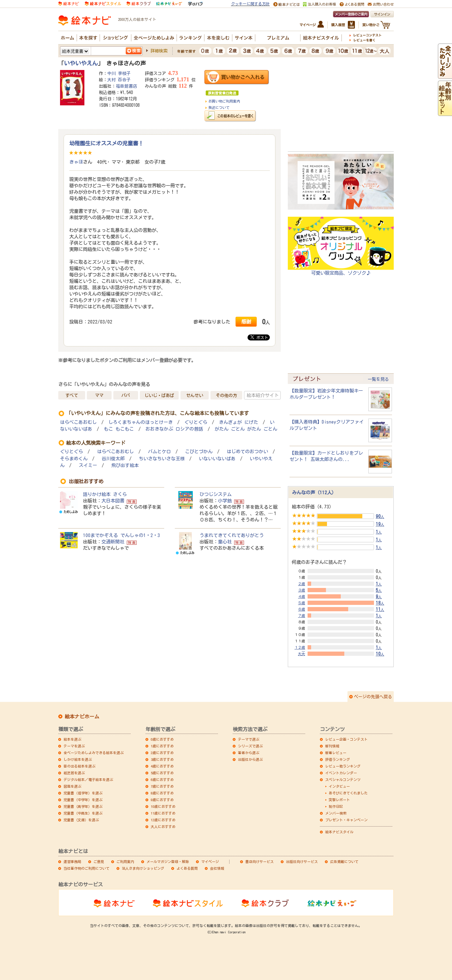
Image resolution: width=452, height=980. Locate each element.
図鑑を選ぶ (72, 786)
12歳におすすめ (163, 820)
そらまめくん (74, 459)
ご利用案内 (125, 862)
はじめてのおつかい (247, 452)
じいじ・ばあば (159, 395)
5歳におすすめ (162, 773)
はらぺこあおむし (78, 422)
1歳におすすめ (162, 746)
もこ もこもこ (119, 429)
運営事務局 (72, 862)
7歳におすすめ (162, 786)
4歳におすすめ (162, 766)
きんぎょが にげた (239, 422)
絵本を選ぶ (72, 739)
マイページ (210, 862)
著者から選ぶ (249, 753)
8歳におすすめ (162, 793)
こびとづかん (199, 452)
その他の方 (226, 395)
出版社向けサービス (302, 862)
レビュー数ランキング (343, 766)
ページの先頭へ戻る (373, 696)
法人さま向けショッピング (143, 868)
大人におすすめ (163, 827)
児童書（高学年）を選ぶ (83, 806)
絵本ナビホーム (82, 717)
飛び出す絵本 (125, 465)
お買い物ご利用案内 (224, 101)
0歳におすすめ (162, 739)
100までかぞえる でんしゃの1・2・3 (121, 535)
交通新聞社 (113, 542)
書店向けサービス (260, 862)
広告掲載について (344, 862)
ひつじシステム (216, 494)
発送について (219, 107)
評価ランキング (338, 759)
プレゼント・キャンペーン (346, 820)
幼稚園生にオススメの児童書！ (106, 143)
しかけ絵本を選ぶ (78, 759)
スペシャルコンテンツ (343, 780)
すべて (72, 395)
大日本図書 (113, 501)
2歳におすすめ (162, 753)
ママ (99, 395)
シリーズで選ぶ (250, 746)
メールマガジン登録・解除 (168, 862)
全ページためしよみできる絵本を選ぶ (94, 753)
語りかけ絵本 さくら (105, 494)
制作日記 (336, 806)
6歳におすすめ (162, 780)
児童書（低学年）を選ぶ (83, 793)
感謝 (246, 322)
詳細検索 (159, 51)
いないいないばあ (217, 459)
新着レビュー (336, 753)
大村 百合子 (119, 80)
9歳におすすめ (162, 800)
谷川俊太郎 (113, 459)
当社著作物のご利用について (87, 868)
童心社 (225, 542)
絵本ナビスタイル (339, 832)
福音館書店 (126, 86)
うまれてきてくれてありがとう (232, 535)
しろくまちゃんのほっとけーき (141, 422)
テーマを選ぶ (74, 746)
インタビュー (339, 786)
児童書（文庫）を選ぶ (81, 820)
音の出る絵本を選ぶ (79, 766)
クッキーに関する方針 (250, 4)
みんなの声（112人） (314, 492)
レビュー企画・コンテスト (346, 739)
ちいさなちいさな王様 (162, 459)
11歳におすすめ (163, 813)
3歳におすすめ (162, 759)
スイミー (88, 465)
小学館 (225, 501)
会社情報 (217, 868)
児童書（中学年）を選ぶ (83, 800)
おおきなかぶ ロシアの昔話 (174, 429)
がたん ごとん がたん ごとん (246, 429)
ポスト (259, 337)
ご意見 (99, 862)
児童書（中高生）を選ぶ (83, 813)
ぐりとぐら (196, 422)
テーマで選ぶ (249, 739)
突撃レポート (339, 800)
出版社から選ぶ (250, 759)
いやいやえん (81, 63)
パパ (126, 395)
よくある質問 (187, 868)
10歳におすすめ (163, 806)
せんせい (195, 395)
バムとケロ (159, 452)
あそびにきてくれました (348, 793)
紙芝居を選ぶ (74, 773)
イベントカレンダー (341, 773)
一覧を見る (378, 379)
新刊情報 (332, 746)
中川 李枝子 (119, 73)
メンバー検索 (336, 813)
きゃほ (76, 162)
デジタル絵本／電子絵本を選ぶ (88, 780)
